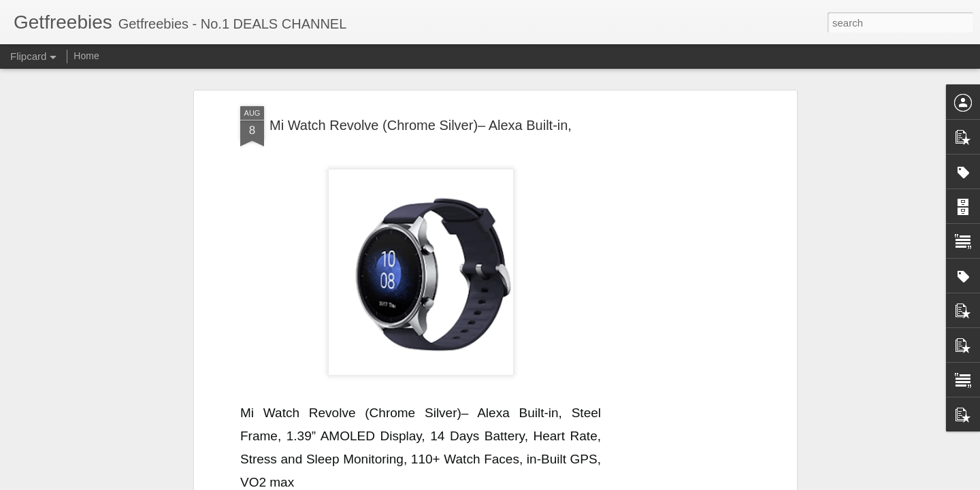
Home (86, 56)
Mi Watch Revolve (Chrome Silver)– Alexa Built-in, (421, 125)
